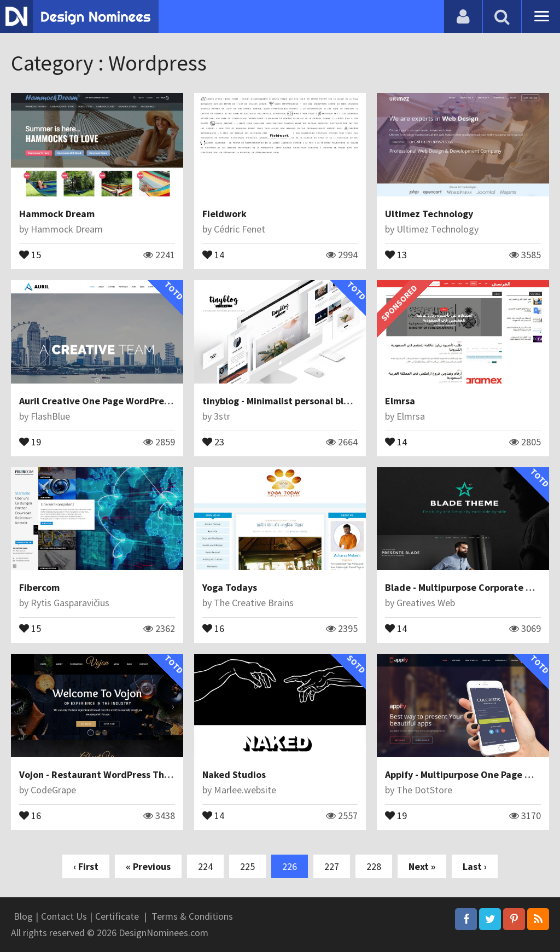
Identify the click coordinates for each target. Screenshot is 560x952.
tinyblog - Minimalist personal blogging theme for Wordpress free (346, 401)
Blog (23, 916)
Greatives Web (426, 603)
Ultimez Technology (429, 214)
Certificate (117, 916)
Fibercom (39, 587)
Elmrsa (400, 401)
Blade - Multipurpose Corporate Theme (471, 587)
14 (213, 254)
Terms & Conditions (192, 916)
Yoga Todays (230, 587)
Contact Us (64, 916)
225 (247, 866)
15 (30, 254)
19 (30, 441)
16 (213, 628)
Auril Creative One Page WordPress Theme (112, 401)
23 (213, 441)
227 (332, 866)
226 (290, 866)
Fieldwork (224, 214)
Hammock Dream (57, 214)
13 (396, 254)
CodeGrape (53, 790)
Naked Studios (234, 774)
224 (205, 866)
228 (374, 866)
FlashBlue (50, 416)
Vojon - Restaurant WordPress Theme (101, 774)
